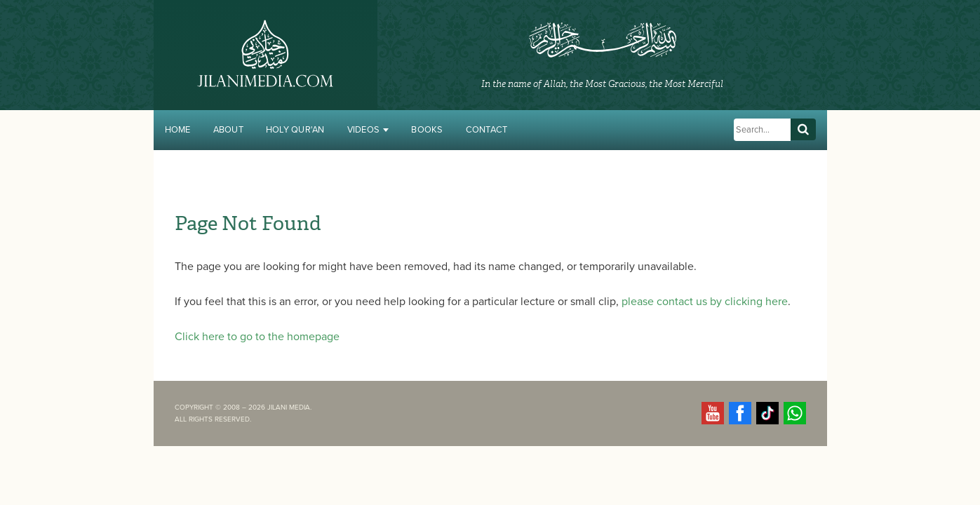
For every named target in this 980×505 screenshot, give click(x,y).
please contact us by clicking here (705, 302)
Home (178, 130)
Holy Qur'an (295, 130)
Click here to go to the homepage (257, 337)
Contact (487, 130)
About (228, 130)
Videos (368, 130)
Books (427, 130)
